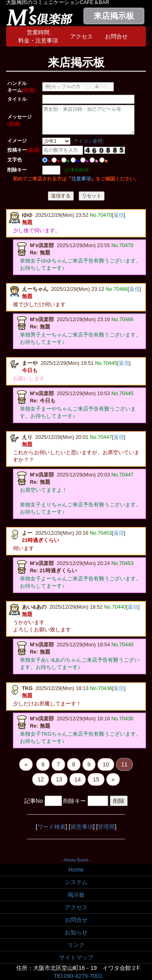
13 (59, 779)
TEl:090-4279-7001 (78, 976)
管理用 (106, 827)
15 (96, 779)
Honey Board (76, 860)
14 (78, 779)
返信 (119, 215)
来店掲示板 (114, 16)
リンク (76, 945)
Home (76, 870)
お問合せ (116, 36)
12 (41, 779)
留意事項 (82, 827)
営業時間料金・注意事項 (38, 36)
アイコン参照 (88, 141)
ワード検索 (51, 827)
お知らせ (76, 932)
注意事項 (81, 179)
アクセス (81, 36)
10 (106, 764)
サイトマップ (76, 957)
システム (76, 882)
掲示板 (76, 895)
